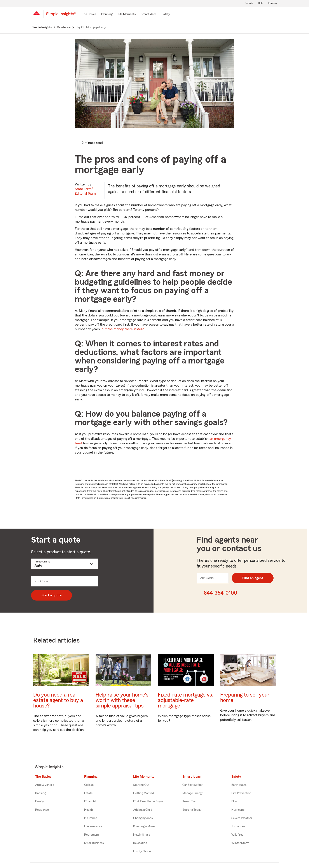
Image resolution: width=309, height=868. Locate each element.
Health (89, 810)
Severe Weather (242, 818)
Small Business (94, 843)
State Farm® (85, 191)
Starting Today (192, 810)
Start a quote (51, 595)
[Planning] (107, 14)
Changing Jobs (143, 818)
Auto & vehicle (45, 785)
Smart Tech (190, 802)
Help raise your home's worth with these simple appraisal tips (122, 700)
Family (39, 802)
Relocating (140, 843)
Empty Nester (142, 851)
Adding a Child (143, 810)
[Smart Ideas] (149, 14)
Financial (90, 802)
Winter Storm (240, 843)
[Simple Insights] (61, 16)
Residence (42, 810)
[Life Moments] (127, 14)
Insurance (91, 818)
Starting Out (141, 785)
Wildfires (237, 835)
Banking (41, 793)
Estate (88, 793)
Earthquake (239, 785)
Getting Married (144, 793)
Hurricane (238, 810)
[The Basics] (89, 14)
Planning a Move (144, 826)
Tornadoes (238, 826)
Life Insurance (93, 826)
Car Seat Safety (192, 785)
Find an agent (253, 578)
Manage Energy (193, 793)
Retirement (92, 835)
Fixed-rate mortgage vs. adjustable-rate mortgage (186, 700)
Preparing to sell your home (245, 698)
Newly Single (142, 835)
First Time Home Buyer (148, 802)
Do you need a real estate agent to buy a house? (58, 700)
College (89, 785)
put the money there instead (123, 329)
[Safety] (166, 14)
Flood (235, 802)
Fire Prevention (241, 793)
